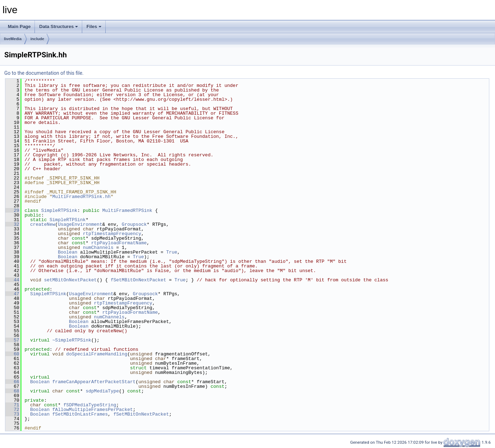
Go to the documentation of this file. (44, 73)
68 (12, 391)
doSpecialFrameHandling (97, 354)
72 (12, 410)
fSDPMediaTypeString (90, 405)
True (172, 252)
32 (12, 224)
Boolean (68, 252)
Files (94, 27)
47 (12, 294)
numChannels (98, 248)
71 (12, 405)
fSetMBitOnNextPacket (138, 280)
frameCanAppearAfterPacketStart (94, 382)
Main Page (19, 27)
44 (12, 280)
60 (12, 354)
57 (12, 340)
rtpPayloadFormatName (119, 243)
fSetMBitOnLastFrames (80, 414)
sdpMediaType (102, 391)
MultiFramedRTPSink (127, 210)
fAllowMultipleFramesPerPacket (93, 410)
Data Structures (59, 27)
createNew (43, 224)
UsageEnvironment (80, 224)
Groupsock (134, 224)
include (38, 39)
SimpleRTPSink (59, 210)
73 (12, 414)
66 (12, 382)
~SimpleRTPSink (72, 340)
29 (12, 210)
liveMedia (13, 39)
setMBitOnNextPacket (70, 280)
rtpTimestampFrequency (112, 234)
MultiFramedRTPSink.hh (81, 197)
